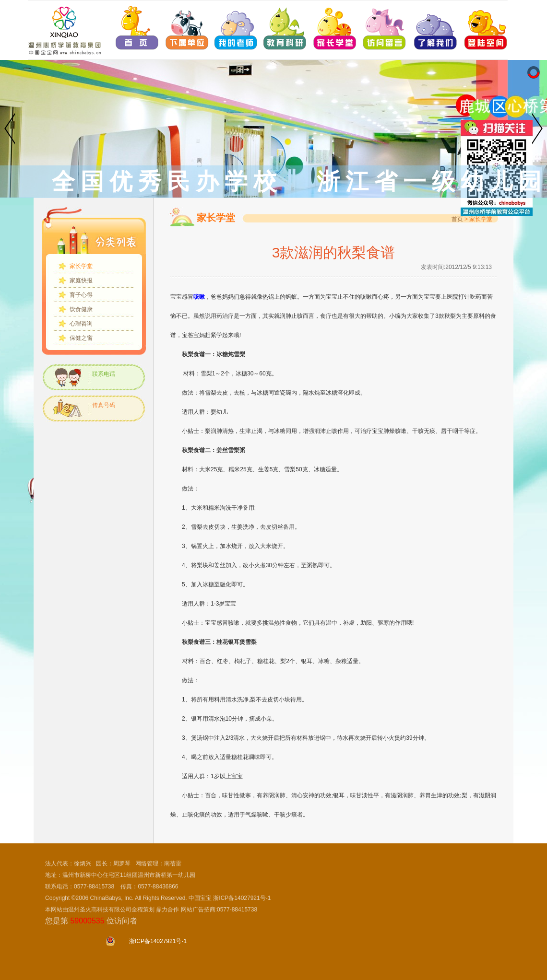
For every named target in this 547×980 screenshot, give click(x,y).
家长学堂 (81, 266)
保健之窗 (81, 338)
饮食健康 (81, 309)
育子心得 (81, 295)
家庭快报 (81, 280)
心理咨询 (81, 324)
